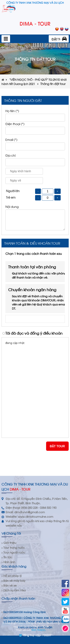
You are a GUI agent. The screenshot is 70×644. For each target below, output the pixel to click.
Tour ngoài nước (14, 614)
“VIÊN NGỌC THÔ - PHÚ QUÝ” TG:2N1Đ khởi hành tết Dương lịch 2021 (34, 82)
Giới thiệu (10, 605)
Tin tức (8, 619)
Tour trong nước (14, 609)
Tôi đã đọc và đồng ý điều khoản (34, 333)
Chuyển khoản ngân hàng (38, 299)
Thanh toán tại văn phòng (38, 272)
